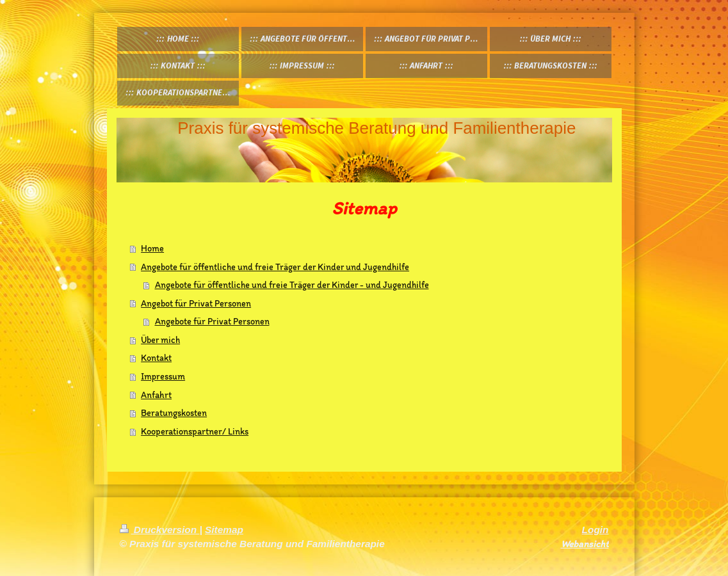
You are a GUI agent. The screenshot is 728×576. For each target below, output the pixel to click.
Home (152, 248)
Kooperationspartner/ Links (195, 431)
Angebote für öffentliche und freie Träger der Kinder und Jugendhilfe (275, 267)
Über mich (160, 340)
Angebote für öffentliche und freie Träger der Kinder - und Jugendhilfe (292, 285)
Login (595, 530)
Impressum (163, 376)
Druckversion (160, 530)
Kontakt (156, 358)
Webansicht (585, 544)
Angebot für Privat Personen (196, 303)
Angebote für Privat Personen (212, 321)
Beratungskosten (174, 413)
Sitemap (224, 530)
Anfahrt (156, 395)
